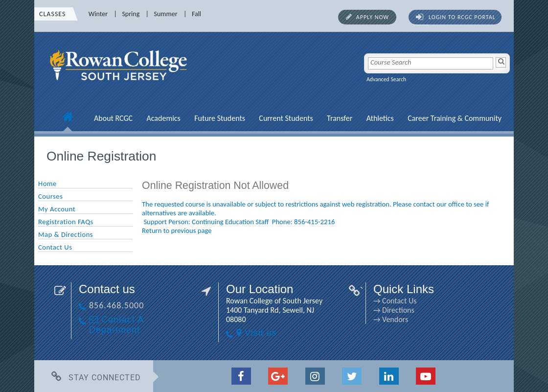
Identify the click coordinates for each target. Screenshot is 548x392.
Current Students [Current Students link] (286, 118)
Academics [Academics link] (163, 118)
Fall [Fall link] (196, 14)
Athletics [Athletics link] (380, 118)
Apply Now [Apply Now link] (373, 17)
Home (47, 184)
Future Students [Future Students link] (220, 118)
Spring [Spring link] (131, 14)
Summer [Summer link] (166, 14)
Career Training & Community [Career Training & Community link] (455, 118)
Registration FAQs (66, 222)
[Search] (501, 62)
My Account (57, 209)
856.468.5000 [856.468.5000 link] (116, 305)
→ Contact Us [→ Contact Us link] (395, 301)
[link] (120, 86)
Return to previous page (177, 231)
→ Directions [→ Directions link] (394, 310)
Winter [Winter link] (98, 14)
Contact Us (55, 247)
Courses (50, 196)
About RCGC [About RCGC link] (113, 118)
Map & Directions (66, 234)
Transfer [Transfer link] (340, 118)
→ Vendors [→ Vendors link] (391, 319)
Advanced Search (386, 79)
